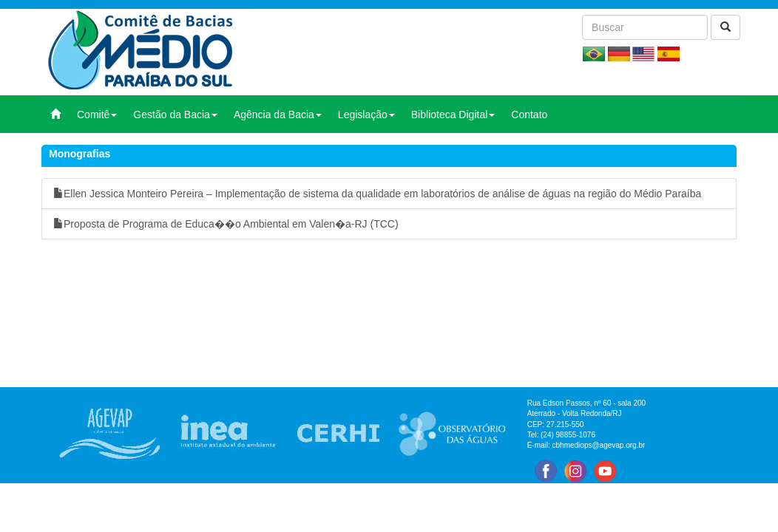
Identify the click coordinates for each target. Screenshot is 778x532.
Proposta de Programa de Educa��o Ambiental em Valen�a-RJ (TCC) (226, 224)
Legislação (366, 115)
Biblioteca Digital (453, 115)
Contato (529, 115)
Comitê (97, 115)
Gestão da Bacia (175, 115)
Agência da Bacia (278, 115)
